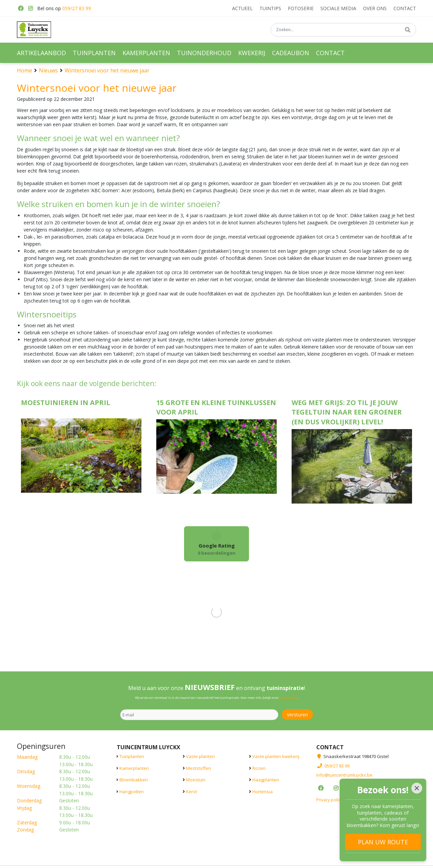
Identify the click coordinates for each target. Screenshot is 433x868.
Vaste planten (200, 756)
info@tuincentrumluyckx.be (344, 775)
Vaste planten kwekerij (276, 756)
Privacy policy (329, 799)
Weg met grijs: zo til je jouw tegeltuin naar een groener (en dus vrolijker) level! (347, 412)
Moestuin (196, 780)
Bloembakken (134, 780)
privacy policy (288, 698)
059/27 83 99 (77, 8)
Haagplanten (266, 780)
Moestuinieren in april (66, 403)
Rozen (259, 768)
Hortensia (263, 791)
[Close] (417, 788)
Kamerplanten (134, 768)
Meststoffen (199, 768)
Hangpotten (132, 791)
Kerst (191, 791)
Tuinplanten (132, 756)
